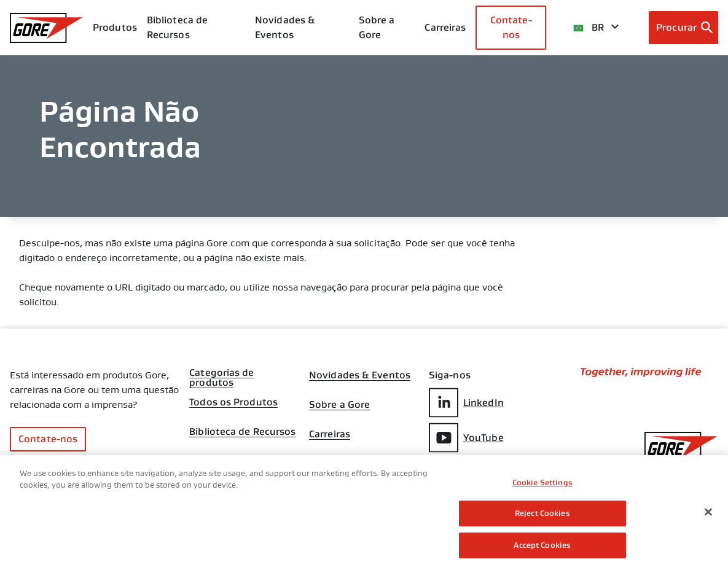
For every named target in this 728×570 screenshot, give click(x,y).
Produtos (115, 27)
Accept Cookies (542, 548)
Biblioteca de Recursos (242, 432)
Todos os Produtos (233, 402)
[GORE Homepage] (46, 28)
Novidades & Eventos (285, 27)
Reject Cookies (542, 516)
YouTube (466, 438)
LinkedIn (466, 403)
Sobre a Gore (377, 27)
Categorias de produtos (221, 374)
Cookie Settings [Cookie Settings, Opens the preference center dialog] (542, 485)
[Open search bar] (683, 28)
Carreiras (330, 434)
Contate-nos (511, 27)
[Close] (708, 515)
